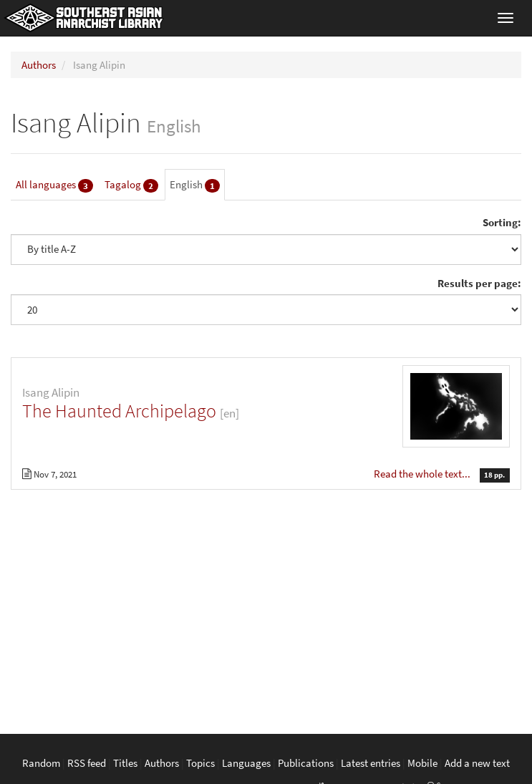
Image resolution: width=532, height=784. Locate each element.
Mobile (422, 763)
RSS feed (87, 763)
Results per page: (479, 283)
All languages (54, 185)
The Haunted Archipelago (119, 411)
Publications (306, 763)
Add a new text (477, 763)
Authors (39, 65)
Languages (246, 763)
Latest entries (371, 763)
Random (41, 763)
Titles (125, 763)
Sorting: (502, 222)
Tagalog (131, 185)
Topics (200, 763)
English (195, 185)
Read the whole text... (423, 474)
